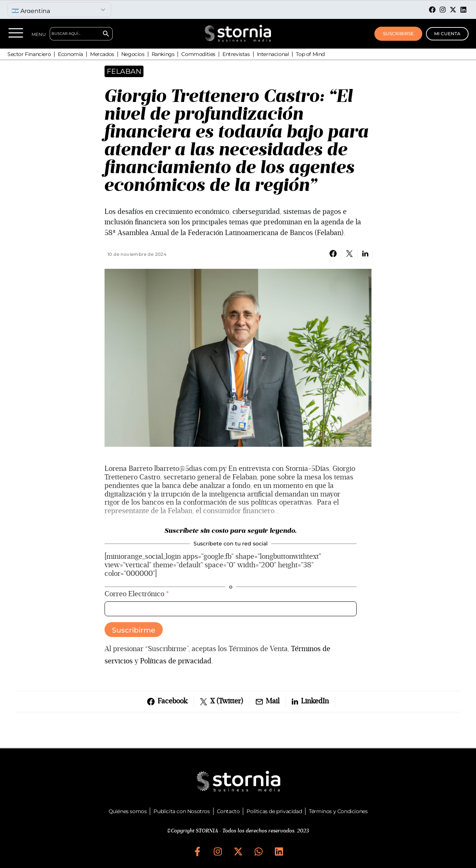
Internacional (273, 54)
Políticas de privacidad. (176, 661)
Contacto (228, 811)
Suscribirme (134, 630)
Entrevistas (236, 54)
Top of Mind (310, 54)
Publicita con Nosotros (181, 811)
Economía (70, 54)
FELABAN (124, 71)
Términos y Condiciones (338, 811)
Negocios (133, 54)
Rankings (163, 54)
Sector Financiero (29, 54)
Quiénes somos (128, 811)
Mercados (102, 54)
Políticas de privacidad (274, 811)
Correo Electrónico (137, 594)
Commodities (198, 54)
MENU (39, 34)
